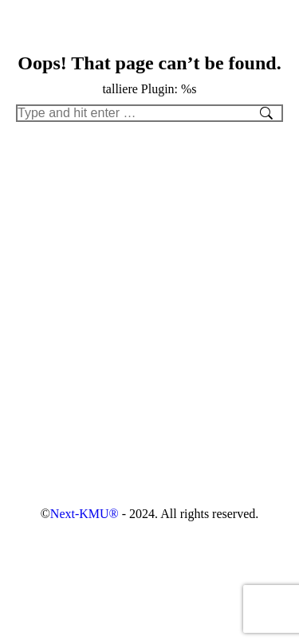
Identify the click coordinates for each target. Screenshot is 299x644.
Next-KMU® (85, 514)
